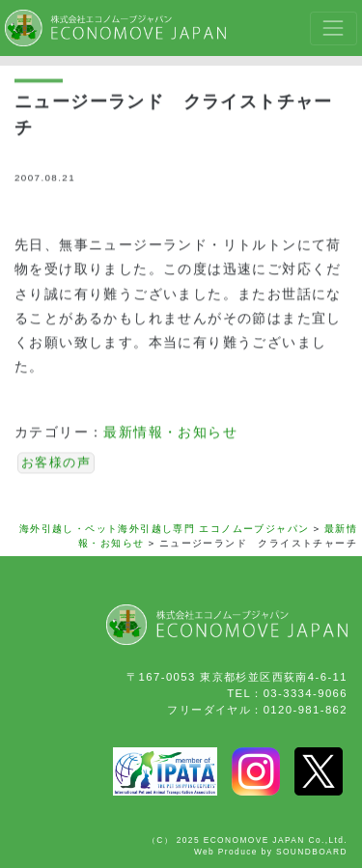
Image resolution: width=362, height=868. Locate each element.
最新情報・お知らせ (170, 434)
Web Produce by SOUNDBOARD (271, 852)
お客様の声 (56, 464)
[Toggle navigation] (334, 28)
